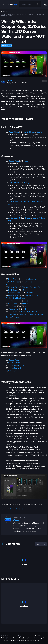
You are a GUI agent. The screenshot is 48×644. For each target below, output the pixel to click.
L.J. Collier (13, 312)
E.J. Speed (13, 306)
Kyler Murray (13, 371)
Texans (9, 317)
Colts (26, 306)
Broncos (36, 282)
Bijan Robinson (14, 363)
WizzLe (10, 81)
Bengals (25, 304)
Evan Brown (13, 202)
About (34, 636)
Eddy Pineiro (13, 279)
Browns (9, 204)
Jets (37, 279)
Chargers (26, 287)
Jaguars (23, 314)
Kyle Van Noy (13, 295)
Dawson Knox (14, 309)
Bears (32, 279)
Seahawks (25, 202)
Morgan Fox (13, 287)
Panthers (25, 279)
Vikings (27, 183)
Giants (26, 132)
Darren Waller (14, 132)
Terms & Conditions (25, 638)
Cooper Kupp (14, 161)
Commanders (32, 314)
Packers (42, 218)
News (3, 12)
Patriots (9, 298)
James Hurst (13, 301)
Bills (24, 290)
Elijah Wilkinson (14, 282)
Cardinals (28, 282)
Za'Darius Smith (15, 218)
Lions (15, 204)
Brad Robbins (14, 304)
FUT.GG (6, 640)
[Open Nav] (4, 4)
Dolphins (39, 202)
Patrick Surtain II (15, 368)
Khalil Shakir (13, 290)
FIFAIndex (13, 640)
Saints (26, 301)
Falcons (9, 285)
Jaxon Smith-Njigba (16, 365)
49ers (41, 314)
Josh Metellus (14, 183)
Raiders (32, 132)
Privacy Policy (12, 638)
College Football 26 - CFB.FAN (29, 640)
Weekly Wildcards (7, 46)
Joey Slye (12, 314)
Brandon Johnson (15, 293)
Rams (26, 161)
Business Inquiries (39, 638)
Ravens (39, 132)
